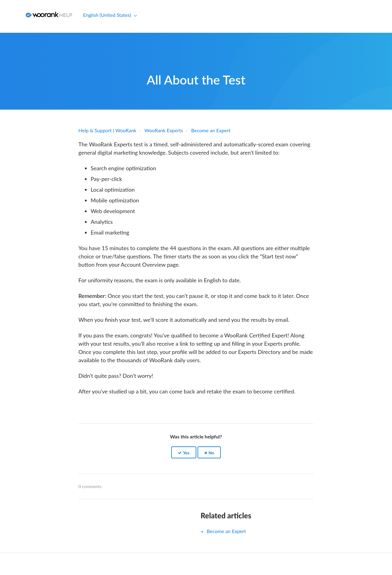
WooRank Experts (164, 130)
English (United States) (108, 15)
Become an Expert (211, 130)
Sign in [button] (11, 15)
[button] (184, 452)
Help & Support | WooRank (107, 130)
